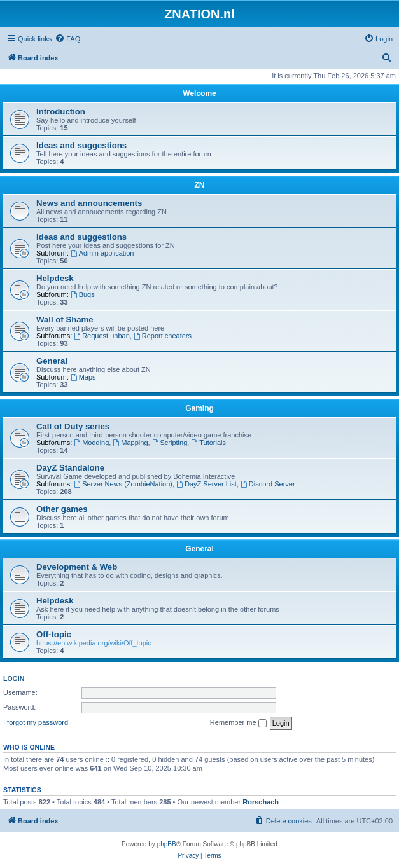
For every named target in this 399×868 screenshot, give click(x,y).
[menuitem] (67, 39)
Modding (91, 443)
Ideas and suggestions (81, 145)
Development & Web (77, 567)
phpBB (167, 844)
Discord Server (268, 484)
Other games (62, 509)
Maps (83, 377)
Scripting (170, 443)
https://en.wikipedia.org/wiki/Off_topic (94, 643)
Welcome (199, 93)
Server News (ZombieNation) (123, 484)
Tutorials (208, 443)
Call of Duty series (73, 426)
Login (14, 679)
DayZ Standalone (70, 468)
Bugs (83, 294)
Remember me (238, 723)
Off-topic (54, 634)
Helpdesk (55, 278)
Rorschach (261, 802)
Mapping (130, 443)
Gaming (199, 408)
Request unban (101, 336)
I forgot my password (36, 722)
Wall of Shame (65, 320)
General (52, 361)
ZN (200, 185)
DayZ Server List (206, 484)
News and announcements (89, 203)
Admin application (102, 253)
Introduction (61, 112)
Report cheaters (163, 336)
